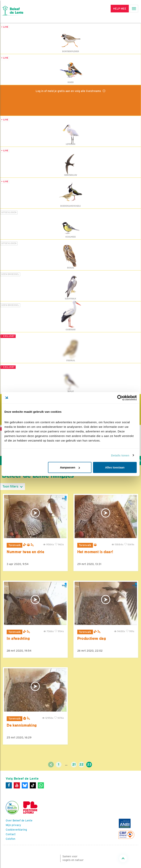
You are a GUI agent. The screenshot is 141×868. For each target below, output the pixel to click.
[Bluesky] (25, 785)
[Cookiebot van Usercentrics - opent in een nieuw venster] (120, 398)
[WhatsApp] (41, 785)
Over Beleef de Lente (19, 820)
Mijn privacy (13, 825)
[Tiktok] (33, 785)
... (66, 764)
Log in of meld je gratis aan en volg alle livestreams (69, 91)
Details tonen (120, 455)
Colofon (10, 839)
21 (74, 764)
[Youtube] (17, 785)
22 (81, 764)
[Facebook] (9, 785)
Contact (11, 834)
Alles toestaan (115, 467)
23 (89, 764)
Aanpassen (70, 467)
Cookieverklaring (16, 830)
